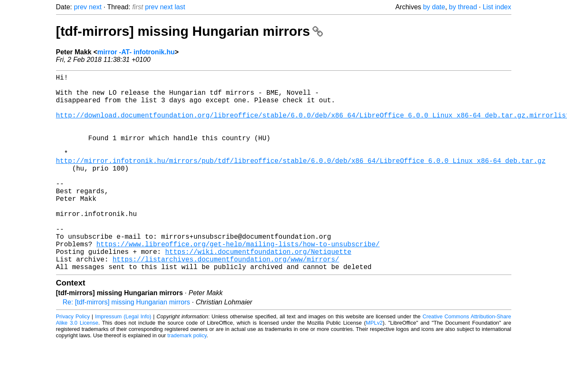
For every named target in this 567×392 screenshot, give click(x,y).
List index (497, 7)
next (95, 7)
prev (80, 7)
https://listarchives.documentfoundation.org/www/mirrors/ (226, 301)
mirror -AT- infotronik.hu (136, 52)
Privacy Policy (73, 360)
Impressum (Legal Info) (123, 360)
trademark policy (187, 379)
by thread (463, 7)
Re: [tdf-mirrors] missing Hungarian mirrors (126, 346)
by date (434, 7)
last (180, 7)
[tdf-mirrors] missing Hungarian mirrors (190, 31)
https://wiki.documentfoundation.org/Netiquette (258, 292)
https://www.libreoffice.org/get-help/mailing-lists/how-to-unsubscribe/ (238, 283)
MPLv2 (374, 367)
